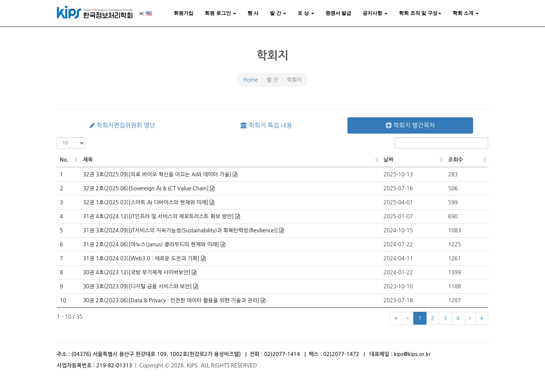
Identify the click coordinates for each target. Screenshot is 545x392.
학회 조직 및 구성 (420, 13)
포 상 (306, 13)
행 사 (253, 13)
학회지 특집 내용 (266, 125)
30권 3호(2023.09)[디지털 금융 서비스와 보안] (138, 286)
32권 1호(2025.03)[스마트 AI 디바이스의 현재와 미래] (146, 202)
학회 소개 (466, 13)
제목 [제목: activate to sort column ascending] (88, 160)
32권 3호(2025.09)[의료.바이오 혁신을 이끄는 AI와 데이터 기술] (158, 174)
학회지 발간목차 (410, 125)
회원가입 (184, 13)
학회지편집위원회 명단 (122, 125)
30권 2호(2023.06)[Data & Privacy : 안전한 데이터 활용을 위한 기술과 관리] (172, 300)
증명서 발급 (339, 13)
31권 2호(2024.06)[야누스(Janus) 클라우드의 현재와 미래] (152, 244)
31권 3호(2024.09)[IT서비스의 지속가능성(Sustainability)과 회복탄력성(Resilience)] (181, 230)
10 (63, 300)
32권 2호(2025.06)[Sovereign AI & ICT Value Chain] (146, 188)
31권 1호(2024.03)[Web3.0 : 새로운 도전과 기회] (142, 258)
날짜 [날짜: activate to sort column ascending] (388, 160)
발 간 (278, 13)
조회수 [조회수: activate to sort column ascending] (455, 160)
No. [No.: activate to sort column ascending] (64, 160)
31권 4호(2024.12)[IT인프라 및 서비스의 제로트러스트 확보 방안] (159, 216)
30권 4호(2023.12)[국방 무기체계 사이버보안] (137, 272)
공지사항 (375, 13)
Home (251, 80)
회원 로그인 (220, 13)
